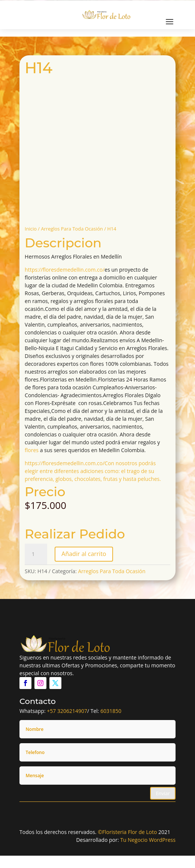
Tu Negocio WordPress (148, 840)
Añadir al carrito (84, 554)
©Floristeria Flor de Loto (127, 832)
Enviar (163, 793)
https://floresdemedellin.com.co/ (65, 270)
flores (32, 450)
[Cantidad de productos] (36, 554)
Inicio (31, 229)
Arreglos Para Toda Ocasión (72, 229)
